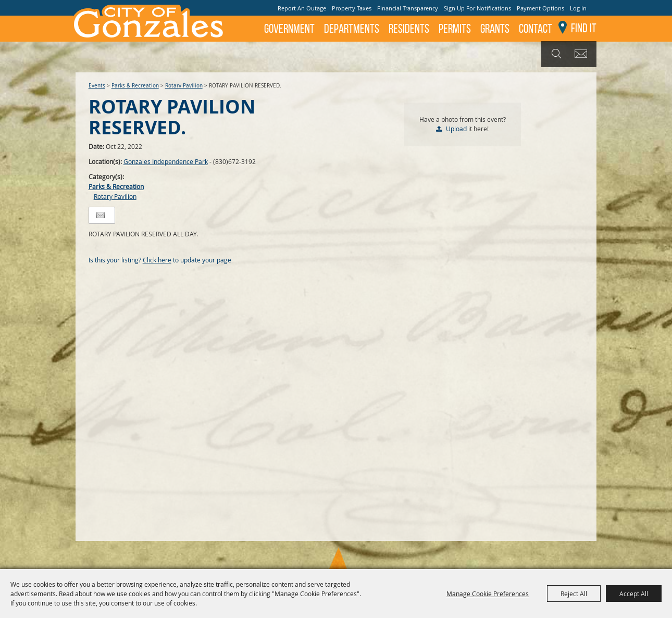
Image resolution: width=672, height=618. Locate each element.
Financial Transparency (408, 8)
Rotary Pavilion (184, 86)
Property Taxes (352, 8)
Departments (352, 29)
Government (289, 29)
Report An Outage (302, 8)
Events (97, 86)
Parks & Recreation (135, 86)
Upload (456, 129)
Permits (455, 29)
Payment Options (540, 8)
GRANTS (495, 29)
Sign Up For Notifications (477, 8)
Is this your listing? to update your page (160, 260)
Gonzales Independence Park (166, 161)
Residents (409, 29)
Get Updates (583, 54)
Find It (584, 28)
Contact (536, 29)
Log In (578, 8)
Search (555, 54)
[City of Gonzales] (148, 21)
